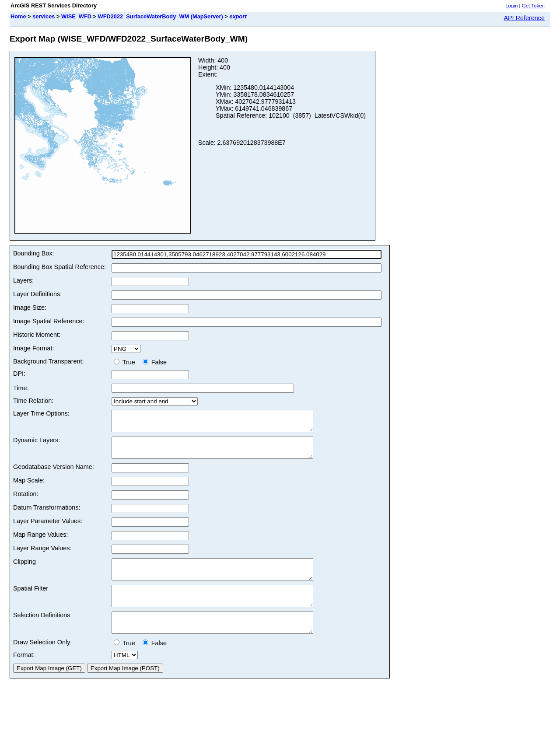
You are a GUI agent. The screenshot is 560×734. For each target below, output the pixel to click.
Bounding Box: (34, 253)
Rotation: (26, 502)
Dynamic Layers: (37, 444)
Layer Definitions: (37, 294)
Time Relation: (33, 401)
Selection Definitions (42, 631)
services (44, 16)
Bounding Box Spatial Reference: (59, 267)
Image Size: (30, 308)
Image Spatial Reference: (49, 321)
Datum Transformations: (47, 515)
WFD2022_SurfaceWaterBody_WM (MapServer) (161, 16)
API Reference (524, 18)
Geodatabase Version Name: (54, 475)
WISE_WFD (76, 16)
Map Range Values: (40, 542)
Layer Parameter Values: (48, 529)
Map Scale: (29, 488)
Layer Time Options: (41, 413)
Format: (24, 675)
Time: (21, 388)
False (155, 362)
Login (511, 6)
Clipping (24, 570)
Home (18, 16)
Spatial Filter (31, 600)
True (126, 362)
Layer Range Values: (42, 556)
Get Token (533, 6)
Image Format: (34, 348)
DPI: (19, 374)
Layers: (23, 280)
